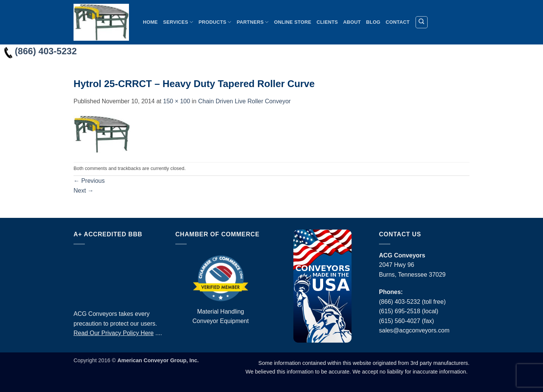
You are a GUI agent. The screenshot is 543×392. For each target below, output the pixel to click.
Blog (373, 22)
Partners (253, 22)
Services (178, 22)
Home (150, 22)
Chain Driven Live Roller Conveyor (244, 101)
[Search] (422, 22)
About (352, 22)
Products (215, 22)
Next (84, 191)
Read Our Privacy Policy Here (114, 333)
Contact (398, 22)
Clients (327, 22)
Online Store (293, 22)
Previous (89, 181)
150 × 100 (176, 101)
